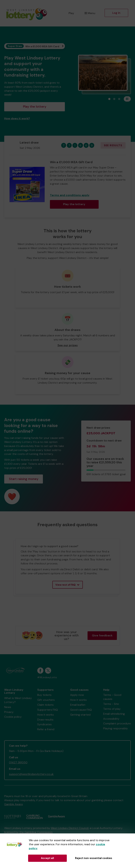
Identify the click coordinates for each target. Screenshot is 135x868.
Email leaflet (78, 705)
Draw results (45, 720)
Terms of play (112, 709)
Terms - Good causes (112, 697)
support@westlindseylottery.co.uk (31, 774)
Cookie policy (13, 717)
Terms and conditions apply (70, 195)
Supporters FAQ (48, 710)
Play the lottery (35, 107)
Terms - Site (111, 704)
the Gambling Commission (36, 832)
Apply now (77, 695)
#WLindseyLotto (47, 677)
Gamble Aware (14, 804)
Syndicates (44, 724)
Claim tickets (45, 705)
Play (71, 13)
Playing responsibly (115, 728)
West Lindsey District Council (70, 828)
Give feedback (102, 635)
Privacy (9, 712)
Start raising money (24, 479)
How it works (46, 715)
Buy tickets (44, 695)
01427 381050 (18, 762)
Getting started (80, 715)
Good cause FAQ (81, 710)
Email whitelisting (114, 714)
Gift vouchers (46, 700)
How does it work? (17, 118)
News (8, 707)
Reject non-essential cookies (94, 858)
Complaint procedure (117, 723)
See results (113, 145)
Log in (116, 13)
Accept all (47, 858)
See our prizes (68, 345)
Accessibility (111, 719)
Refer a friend (46, 729)
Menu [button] (90, 13)
